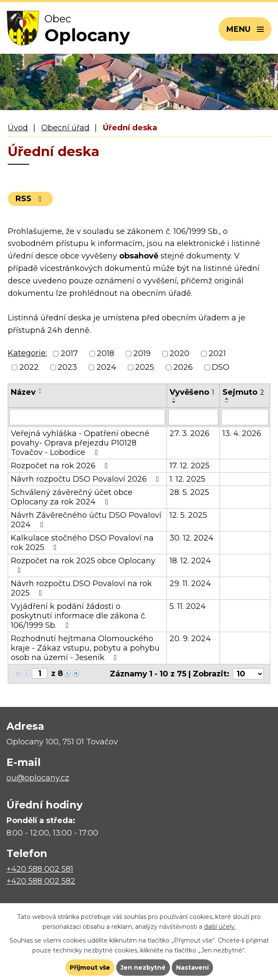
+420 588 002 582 (41, 881)
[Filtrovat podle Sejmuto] (245, 417)
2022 (29, 367)
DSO (221, 367)
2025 (145, 367)
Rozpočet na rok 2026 (61, 466)
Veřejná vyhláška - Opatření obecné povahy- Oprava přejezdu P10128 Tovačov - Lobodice (80, 443)
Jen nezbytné (143, 968)
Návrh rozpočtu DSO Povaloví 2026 (87, 479)
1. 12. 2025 (187, 479)
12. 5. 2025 (188, 515)
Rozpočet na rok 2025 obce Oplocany (83, 565)
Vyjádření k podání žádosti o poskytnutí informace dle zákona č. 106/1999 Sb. (79, 616)
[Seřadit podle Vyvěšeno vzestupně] (174, 399)
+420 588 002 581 (40, 869)
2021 (217, 353)
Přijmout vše (90, 968)
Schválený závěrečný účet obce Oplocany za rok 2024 (72, 497)
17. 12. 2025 (190, 466)
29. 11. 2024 (190, 584)
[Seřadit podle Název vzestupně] (40, 389)
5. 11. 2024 (188, 606)
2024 (106, 367)
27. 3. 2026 (190, 433)
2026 (183, 367)
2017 (69, 353)
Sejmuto (243, 392)
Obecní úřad (65, 128)
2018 (105, 353)
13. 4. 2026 (242, 433)
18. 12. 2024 (190, 561)
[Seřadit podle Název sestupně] (40, 393)
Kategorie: (27, 353)
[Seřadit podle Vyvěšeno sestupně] (174, 402)
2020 (179, 353)
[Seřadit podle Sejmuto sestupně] (227, 402)
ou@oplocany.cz (38, 778)
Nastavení (192, 968)
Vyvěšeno (192, 392)
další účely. (220, 927)
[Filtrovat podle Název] (87, 417)
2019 (142, 353)
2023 (67, 367)
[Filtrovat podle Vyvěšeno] (193, 417)
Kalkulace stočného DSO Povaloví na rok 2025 (82, 543)
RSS (30, 199)
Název (23, 392)
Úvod (18, 128)
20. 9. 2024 (190, 639)
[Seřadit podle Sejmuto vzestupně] (227, 399)
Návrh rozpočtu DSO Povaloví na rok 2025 (81, 588)
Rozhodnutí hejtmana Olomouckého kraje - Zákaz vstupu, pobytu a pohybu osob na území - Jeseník (85, 648)
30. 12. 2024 (192, 538)
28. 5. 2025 (189, 492)
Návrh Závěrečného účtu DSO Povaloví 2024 (86, 520)
